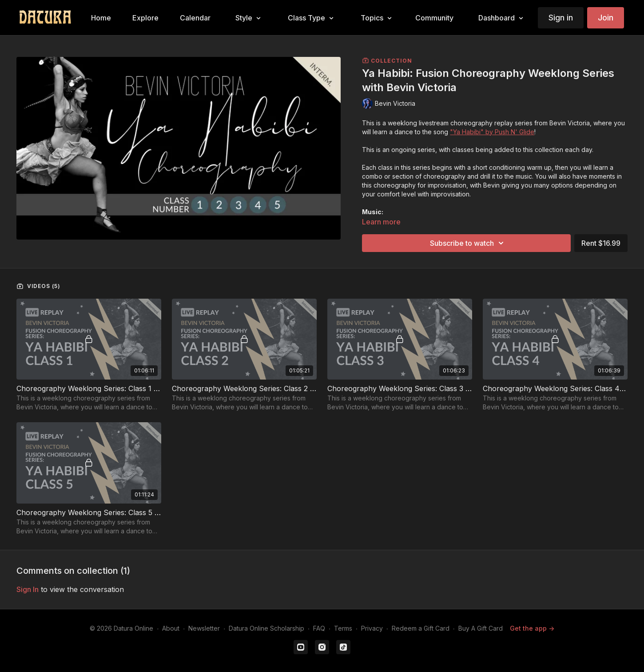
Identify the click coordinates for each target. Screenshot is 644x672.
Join (606, 18)
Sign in (561, 18)
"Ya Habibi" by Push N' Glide (492, 132)
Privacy (372, 628)
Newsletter (204, 628)
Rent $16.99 (601, 243)
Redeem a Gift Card (421, 628)
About (171, 628)
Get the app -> (532, 628)
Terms (343, 628)
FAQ (319, 628)
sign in (28, 589)
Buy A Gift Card (481, 628)
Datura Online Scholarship (266, 628)
